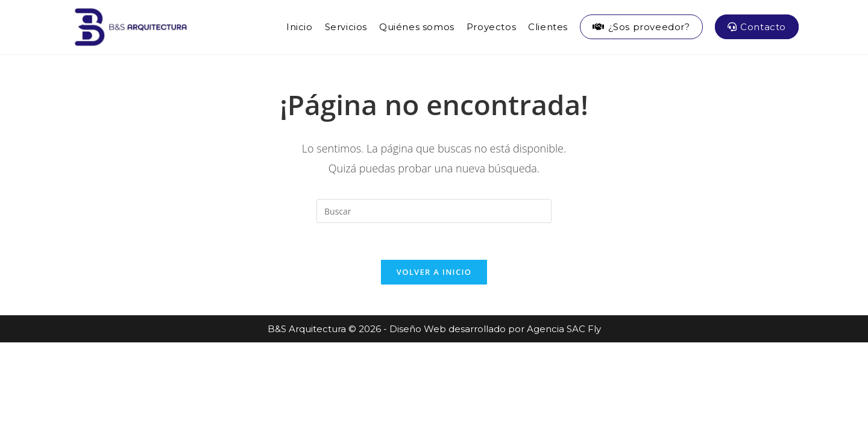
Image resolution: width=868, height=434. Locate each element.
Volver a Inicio (434, 272)
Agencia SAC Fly (564, 329)
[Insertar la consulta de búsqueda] (434, 211)
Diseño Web (418, 329)
